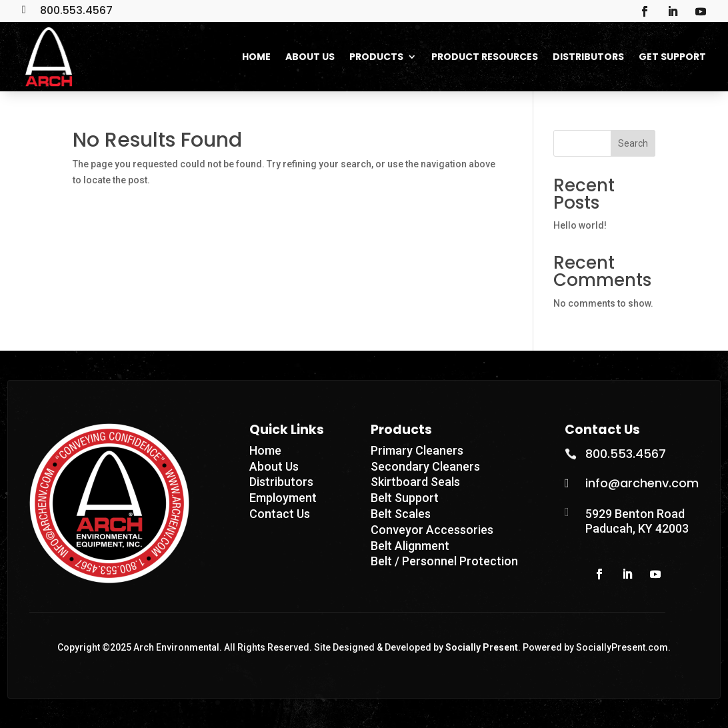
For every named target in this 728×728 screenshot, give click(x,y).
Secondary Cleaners (425, 466)
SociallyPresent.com (622, 647)
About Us (274, 466)
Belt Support (405, 498)
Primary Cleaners (417, 450)
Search (633, 143)
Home (265, 450)
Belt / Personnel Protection (444, 561)
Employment (283, 498)
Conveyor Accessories (432, 530)
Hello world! (580, 225)
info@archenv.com (642, 483)
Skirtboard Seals (415, 482)
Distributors (281, 482)
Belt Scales (401, 514)
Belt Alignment (410, 546)
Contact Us (280, 514)
